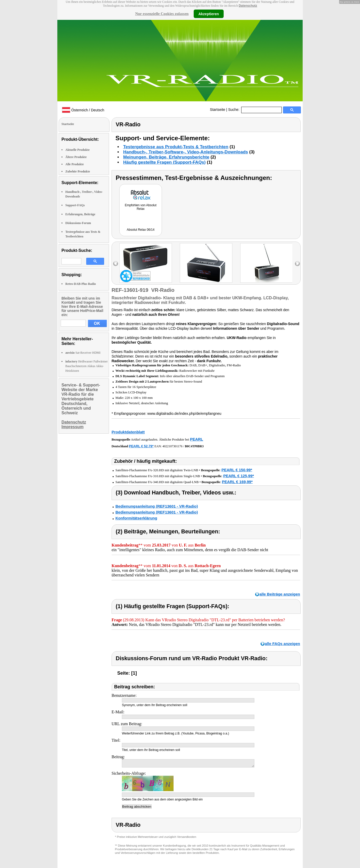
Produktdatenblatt (128, 432)
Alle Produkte (75, 164)
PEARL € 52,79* (141, 446)
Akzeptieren (209, 14)
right (297, 264)
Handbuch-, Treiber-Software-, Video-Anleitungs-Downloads (186, 152)
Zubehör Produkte (78, 171)
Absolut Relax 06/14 (141, 230)
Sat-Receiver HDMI (83, 353)
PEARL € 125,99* (238, 476)
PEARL (197, 439)
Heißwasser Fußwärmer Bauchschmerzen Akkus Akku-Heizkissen (87, 366)
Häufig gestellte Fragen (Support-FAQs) (164, 162)
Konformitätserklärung (136, 518)
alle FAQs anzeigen (282, 644)
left (116, 264)
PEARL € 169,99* (237, 482)
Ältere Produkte (76, 157)
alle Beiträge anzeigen (280, 594)
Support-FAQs (75, 205)
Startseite (218, 110)
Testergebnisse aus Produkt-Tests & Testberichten (176, 147)
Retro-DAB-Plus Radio (81, 284)
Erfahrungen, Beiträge (80, 214)
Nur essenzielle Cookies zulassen (162, 14)
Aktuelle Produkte (77, 150)
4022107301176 (173, 446)
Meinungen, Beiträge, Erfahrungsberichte (166, 157)
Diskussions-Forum (78, 223)
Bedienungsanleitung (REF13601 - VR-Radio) (157, 506)
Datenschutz (248, 6)
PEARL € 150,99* (237, 470)
